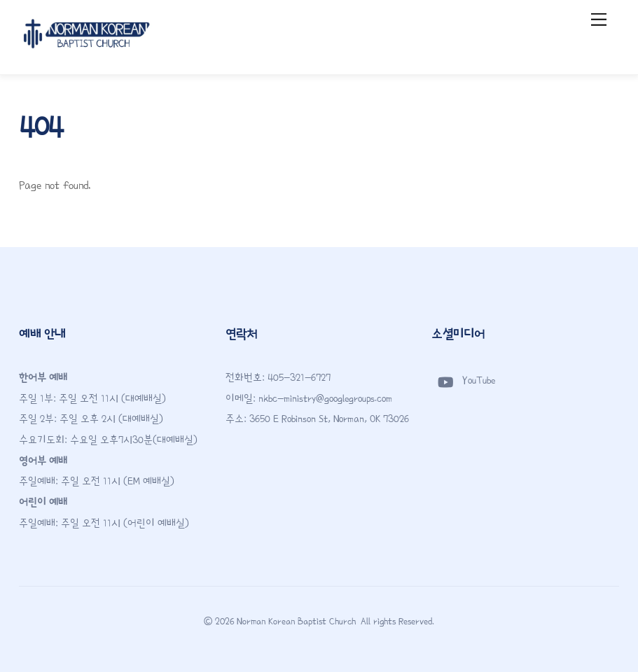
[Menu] (599, 19)
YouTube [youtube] (463, 380)
